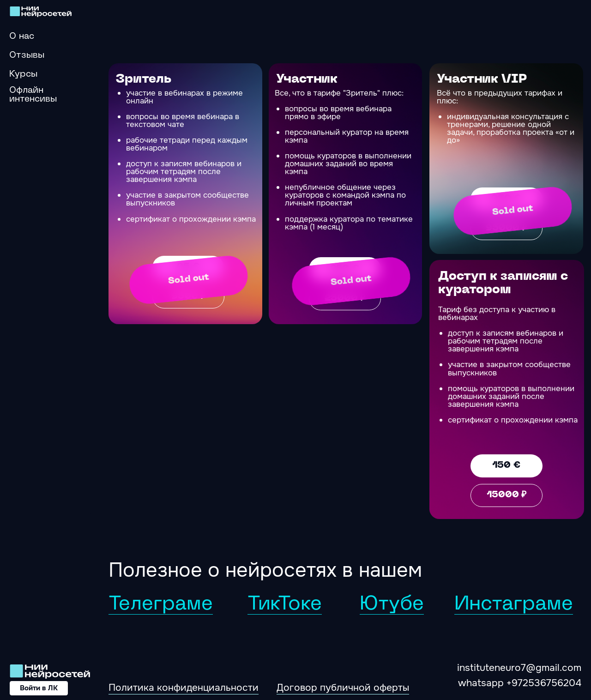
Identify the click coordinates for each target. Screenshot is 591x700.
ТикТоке (285, 605)
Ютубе (392, 605)
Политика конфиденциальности (184, 688)
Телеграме (161, 605)
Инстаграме (514, 605)
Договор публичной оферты (343, 688)
